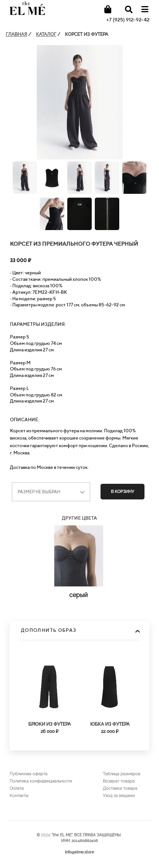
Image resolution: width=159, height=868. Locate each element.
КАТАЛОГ (46, 34)
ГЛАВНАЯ (16, 34)
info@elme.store (79, 852)
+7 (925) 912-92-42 (128, 20)
